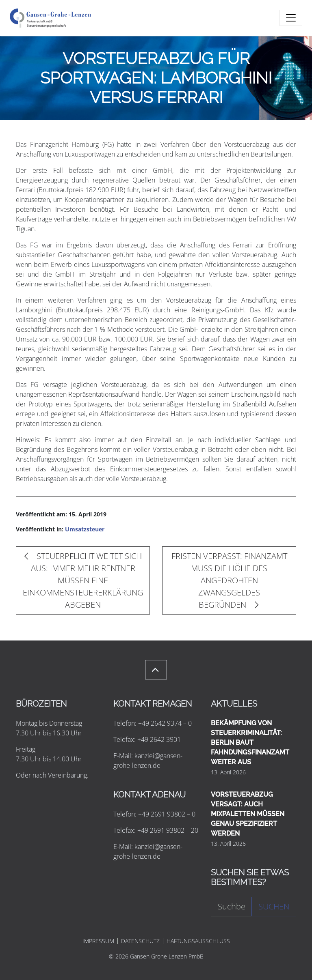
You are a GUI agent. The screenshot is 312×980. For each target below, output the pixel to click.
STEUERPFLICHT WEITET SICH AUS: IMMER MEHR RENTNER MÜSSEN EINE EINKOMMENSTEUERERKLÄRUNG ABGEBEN (83, 580)
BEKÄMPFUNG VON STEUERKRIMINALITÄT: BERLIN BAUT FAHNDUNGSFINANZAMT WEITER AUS (250, 743)
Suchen (274, 906)
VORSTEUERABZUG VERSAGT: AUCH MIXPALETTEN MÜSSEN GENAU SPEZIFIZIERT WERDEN (248, 814)
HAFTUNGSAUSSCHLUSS (198, 941)
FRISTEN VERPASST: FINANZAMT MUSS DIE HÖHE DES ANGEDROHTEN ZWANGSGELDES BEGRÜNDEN (229, 580)
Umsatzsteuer (85, 529)
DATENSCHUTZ (140, 941)
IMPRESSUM (98, 941)
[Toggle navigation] (291, 18)
